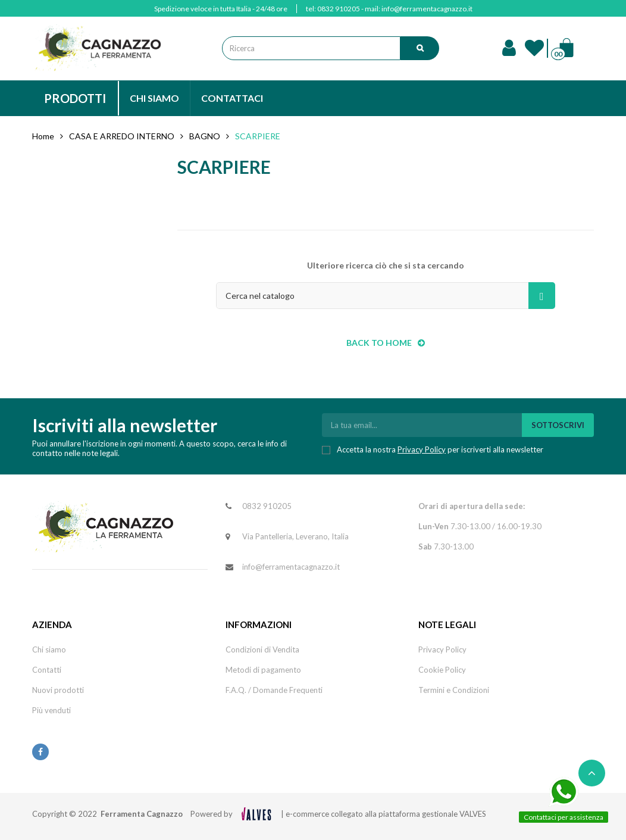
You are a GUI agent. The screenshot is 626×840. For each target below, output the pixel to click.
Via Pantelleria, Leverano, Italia (295, 536)
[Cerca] (386, 296)
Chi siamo (49, 649)
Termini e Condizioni (454, 690)
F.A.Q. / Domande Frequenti (274, 690)
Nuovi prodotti (58, 690)
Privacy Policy (422, 449)
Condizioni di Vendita (262, 649)
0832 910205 (339, 9)
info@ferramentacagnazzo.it (427, 9)
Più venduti (51, 710)
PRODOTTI (75, 98)
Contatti (47, 670)
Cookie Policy (442, 670)
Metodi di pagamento (263, 670)
